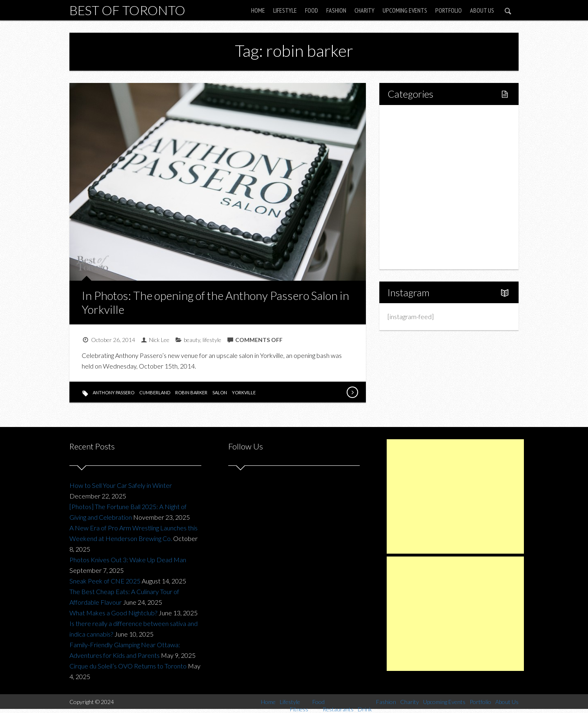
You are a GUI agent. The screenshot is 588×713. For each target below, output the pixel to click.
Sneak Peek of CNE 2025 (105, 581)
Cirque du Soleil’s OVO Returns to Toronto (128, 666)
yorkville (244, 392)
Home (258, 10)
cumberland (155, 392)
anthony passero (114, 392)
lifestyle (212, 340)
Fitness (415, 145)
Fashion (336, 10)
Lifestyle (285, 10)
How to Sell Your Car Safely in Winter (121, 485)
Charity (364, 10)
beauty (192, 340)
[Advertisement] (455, 496)
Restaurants (422, 173)
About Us (482, 10)
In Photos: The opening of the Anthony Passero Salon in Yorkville (215, 302)
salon (220, 392)
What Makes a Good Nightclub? (113, 613)
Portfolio (449, 10)
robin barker (191, 392)
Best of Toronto (127, 10)
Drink (412, 187)
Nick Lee (159, 340)
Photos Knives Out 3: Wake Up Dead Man (128, 560)
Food (312, 10)
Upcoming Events (405, 10)
